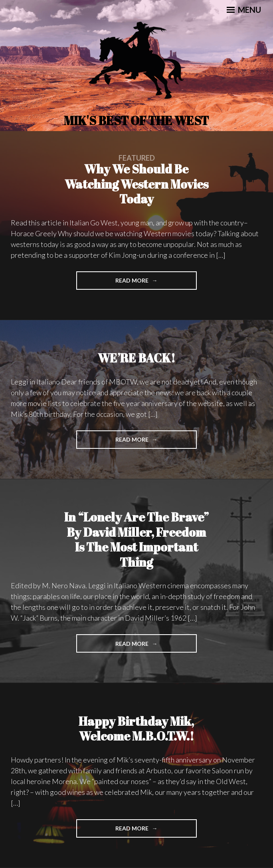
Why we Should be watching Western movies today (136, 184)
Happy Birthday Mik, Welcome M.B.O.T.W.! (136, 729)
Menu (244, 10)
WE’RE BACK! (136, 358)
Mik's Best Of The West (136, 120)
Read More (148, 283)
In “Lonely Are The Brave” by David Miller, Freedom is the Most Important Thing (136, 540)
